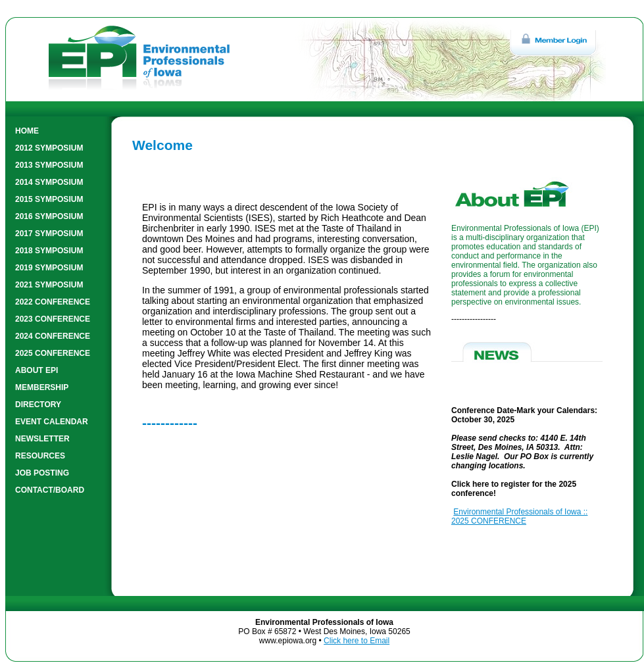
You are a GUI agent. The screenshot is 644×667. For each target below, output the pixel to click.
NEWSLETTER (42, 439)
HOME (27, 131)
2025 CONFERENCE (53, 353)
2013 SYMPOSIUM (49, 165)
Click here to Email (357, 641)
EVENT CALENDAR (52, 422)
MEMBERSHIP (42, 387)
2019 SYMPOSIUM (49, 268)
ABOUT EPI (37, 370)
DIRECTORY (38, 405)
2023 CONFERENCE (53, 319)
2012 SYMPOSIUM (49, 148)
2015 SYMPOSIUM (49, 199)
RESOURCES (40, 456)
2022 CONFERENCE (53, 302)
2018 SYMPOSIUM (49, 251)
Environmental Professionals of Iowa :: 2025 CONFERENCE (519, 516)
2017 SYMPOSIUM (49, 234)
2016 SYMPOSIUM (49, 216)
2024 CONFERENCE (53, 336)
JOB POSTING (42, 473)
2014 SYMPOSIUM (49, 182)
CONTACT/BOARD (50, 490)
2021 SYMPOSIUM (49, 285)
